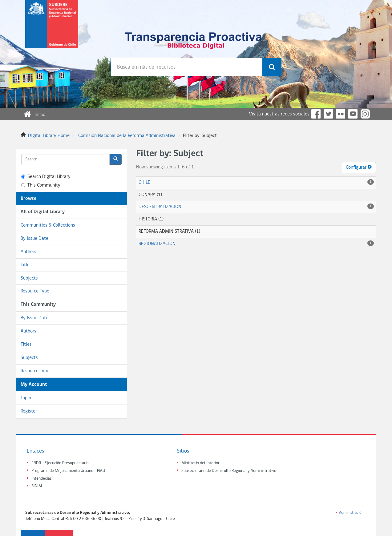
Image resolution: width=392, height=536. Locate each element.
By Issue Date (34, 239)
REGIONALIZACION (157, 244)
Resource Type (35, 291)
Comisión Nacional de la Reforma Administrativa (127, 136)
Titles (26, 265)
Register (29, 411)
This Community (41, 185)
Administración (351, 513)
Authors (28, 252)
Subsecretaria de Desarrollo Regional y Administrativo (229, 471)
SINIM (37, 486)
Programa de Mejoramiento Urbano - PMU (68, 471)
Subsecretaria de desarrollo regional (52, 29)
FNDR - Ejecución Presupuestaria (60, 463)
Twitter (328, 114)
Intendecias (42, 479)
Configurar (359, 167)
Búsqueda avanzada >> (133, 83)
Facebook (316, 114)
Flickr (341, 114)
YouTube (353, 114)
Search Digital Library (46, 177)
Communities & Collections (48, 225)
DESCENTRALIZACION (160, 207)
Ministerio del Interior (200, 463)
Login (26, 398)
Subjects (29, 278)
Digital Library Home (49, 136)
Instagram (365, 114)
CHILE (144, 183)
